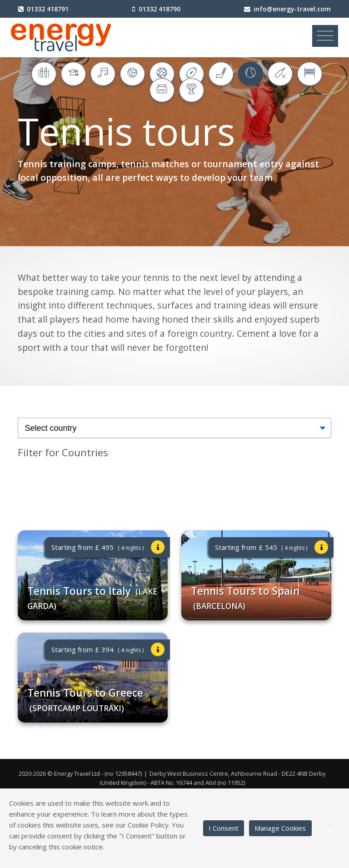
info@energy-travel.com (292, 9)
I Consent (224, 828)
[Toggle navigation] (325, 36)
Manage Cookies (280, 828)
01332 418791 (48, 9)
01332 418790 (160, 9)
